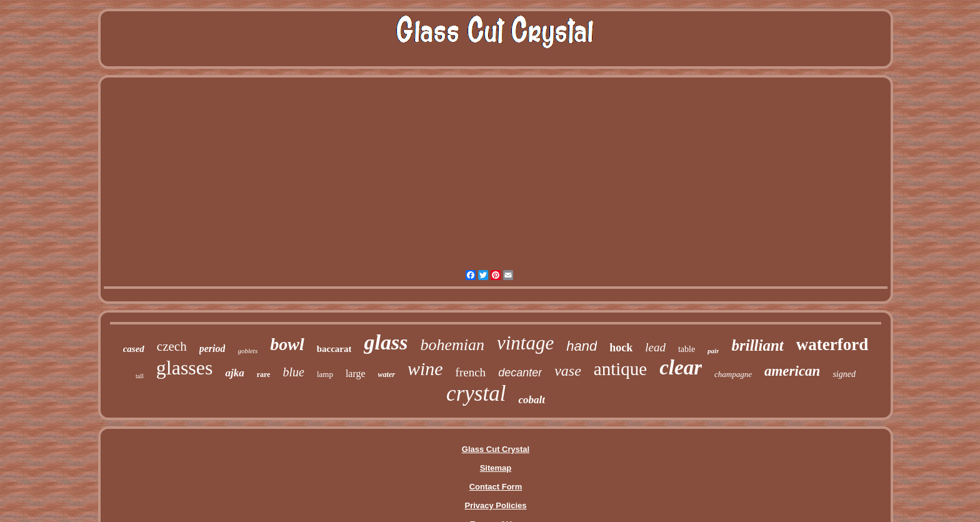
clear (681, 368)
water (387, 374)
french (471, 372)
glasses (185, 368)
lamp (325, 374)
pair (713, 351)
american (792, 371)
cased (134, 349)
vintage (525, 343)
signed (844, 374)
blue (293, 372)
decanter (520, 373)
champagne (733, 374)
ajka (234, 373)
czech (172, 346)
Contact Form (496, 487)
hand (582, 346)
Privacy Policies (495, 505)
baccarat (334, 349)
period (212, 349)
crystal (476, 394)
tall (140, 376)
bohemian (452, 345)
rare (264, 374)
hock (621, 348)
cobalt (532, 400)
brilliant (757, 345)
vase (568, 371)
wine (425, 369)
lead (655, 347)
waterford (832, 344)
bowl (287, 344)
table (687, 349)
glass (386, 342)
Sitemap (496, 468)
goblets (247, 351)
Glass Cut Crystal (496, 449)
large (356, 374)
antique (620, 369)
